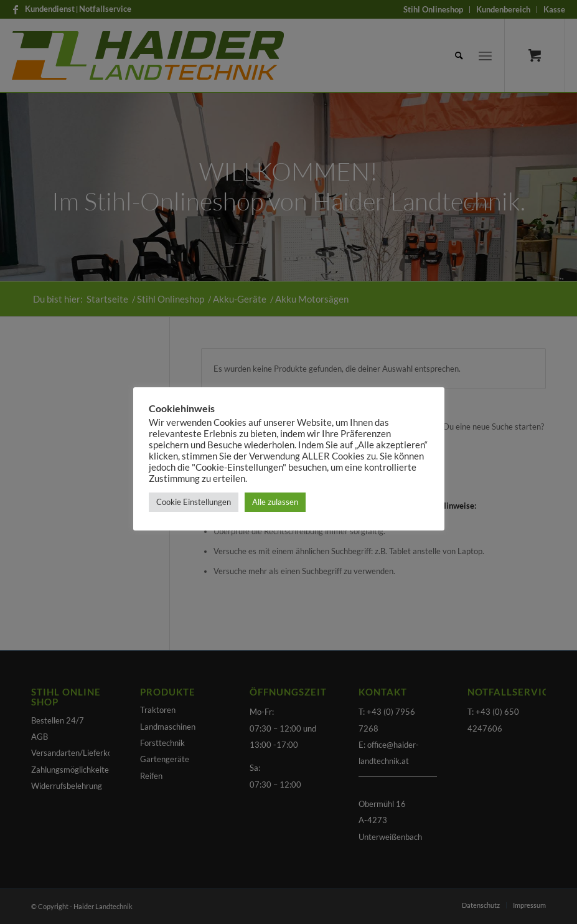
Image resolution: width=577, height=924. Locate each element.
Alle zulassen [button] (275, 502)
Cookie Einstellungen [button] (194, 502)
